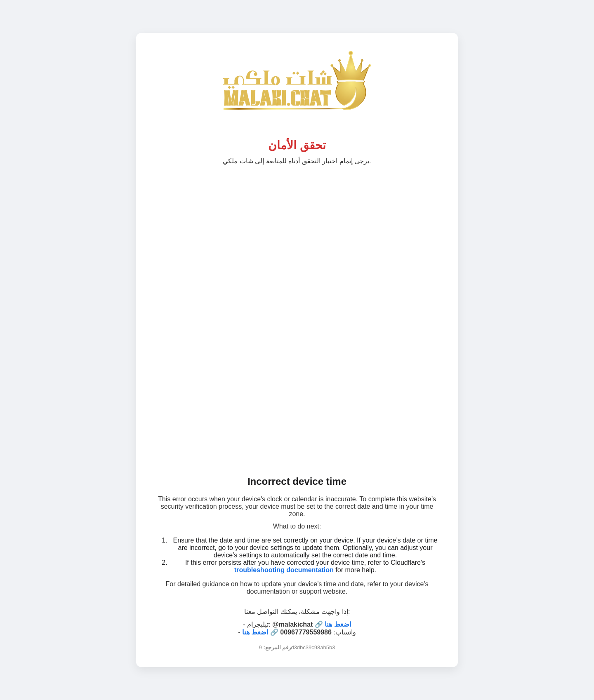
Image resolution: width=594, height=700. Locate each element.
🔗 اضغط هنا (333, 624)
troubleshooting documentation (284, 570)
